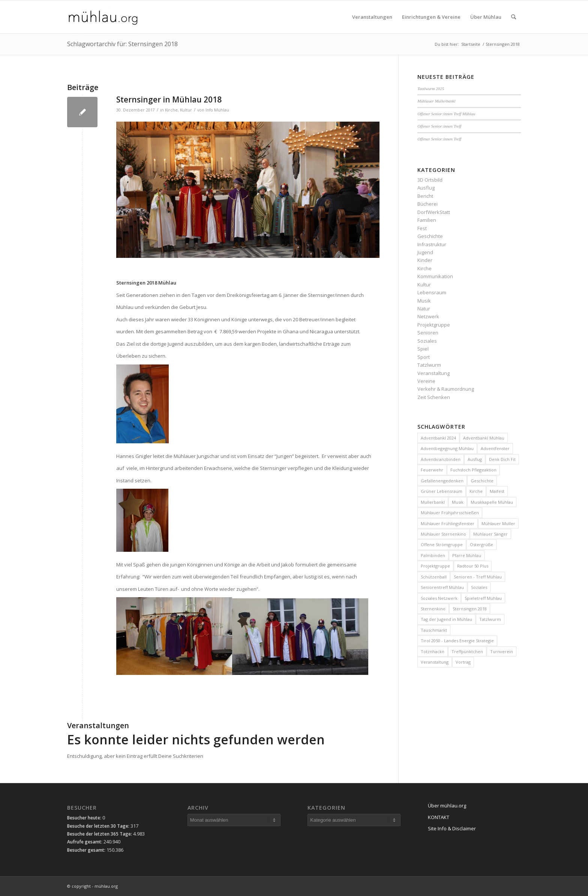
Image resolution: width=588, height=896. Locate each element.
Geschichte (430, 236)
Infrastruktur (432, 244)
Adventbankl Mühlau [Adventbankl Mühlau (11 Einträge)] (484, 438)
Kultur (186, 110)
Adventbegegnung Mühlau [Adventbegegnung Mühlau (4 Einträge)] (447, 448)
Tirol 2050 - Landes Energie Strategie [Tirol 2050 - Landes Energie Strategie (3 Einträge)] (457, 641)
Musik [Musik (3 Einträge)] (458, 502)
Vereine (426, 381)
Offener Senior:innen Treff (439, 126)
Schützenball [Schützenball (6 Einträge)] (434, 577)
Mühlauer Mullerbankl (436, 101)
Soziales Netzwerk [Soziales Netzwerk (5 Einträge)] (439, 598)
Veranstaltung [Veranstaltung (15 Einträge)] (435, 662)
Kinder (425, 260)
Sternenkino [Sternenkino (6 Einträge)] (433, 609)
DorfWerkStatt (434, 212)
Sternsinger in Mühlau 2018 (169, 99)
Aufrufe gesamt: (85, 842)
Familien (427, 220)
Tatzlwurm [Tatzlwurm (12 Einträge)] (490, 619)
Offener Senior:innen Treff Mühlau (446, 114)
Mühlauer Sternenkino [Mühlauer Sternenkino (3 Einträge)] (443, 534)
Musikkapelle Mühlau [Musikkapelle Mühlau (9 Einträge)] (492, 502)
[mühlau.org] (103, 17)
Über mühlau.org (447, 806)
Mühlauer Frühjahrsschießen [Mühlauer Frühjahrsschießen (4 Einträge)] (450, 513)
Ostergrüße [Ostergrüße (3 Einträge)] (481, 544)
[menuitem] (372, 17)
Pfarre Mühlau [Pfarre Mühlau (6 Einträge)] (467, 555)
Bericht (425, 196)
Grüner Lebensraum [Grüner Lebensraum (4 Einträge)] (442, 491)
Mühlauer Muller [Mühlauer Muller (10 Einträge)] (498, 523)
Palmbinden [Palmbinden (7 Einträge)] (433, 555)
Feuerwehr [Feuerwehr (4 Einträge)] (432, 470)
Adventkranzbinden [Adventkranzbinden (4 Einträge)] (441, 459)
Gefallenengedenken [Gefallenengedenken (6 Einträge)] (442, 481)
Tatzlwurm (429, 365)
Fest (422, 228)
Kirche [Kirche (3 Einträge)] (476, 491)
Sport (424, 357)
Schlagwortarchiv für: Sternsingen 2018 (122, 44)
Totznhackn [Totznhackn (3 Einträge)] (433, 651)
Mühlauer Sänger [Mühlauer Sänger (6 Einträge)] (490, 534)
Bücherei (427, 204)
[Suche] (514, 17)
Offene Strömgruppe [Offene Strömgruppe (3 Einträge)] (442, 544)
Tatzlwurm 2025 (431, 89)
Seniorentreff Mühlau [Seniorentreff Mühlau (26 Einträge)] (442, 587)
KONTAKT (439, 817)
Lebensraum (432, 292)
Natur (424, 309)
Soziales (427, 341)
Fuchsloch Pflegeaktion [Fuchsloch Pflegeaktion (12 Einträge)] (473, 470)
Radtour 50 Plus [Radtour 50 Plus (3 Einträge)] (473, 566)
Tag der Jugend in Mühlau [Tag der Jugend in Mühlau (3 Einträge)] (446, 619)
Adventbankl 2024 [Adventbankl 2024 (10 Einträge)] (438, 438)
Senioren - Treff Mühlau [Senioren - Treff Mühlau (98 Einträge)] (478, 577)
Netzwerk (428, 316)
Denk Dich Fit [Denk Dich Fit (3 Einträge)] (502, 459)
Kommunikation (435, 276)
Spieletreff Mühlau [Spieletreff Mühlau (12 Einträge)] (483, 598)
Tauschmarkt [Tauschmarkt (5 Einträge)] (434, 630)
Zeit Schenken (434, 397)
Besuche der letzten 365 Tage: (100, 834)
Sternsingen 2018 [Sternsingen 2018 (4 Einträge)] (470, 609)
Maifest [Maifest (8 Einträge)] (497, 491)
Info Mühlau (217, 110)
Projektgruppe (434, 325)
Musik (424, 301)
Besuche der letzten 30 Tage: (99, 826)
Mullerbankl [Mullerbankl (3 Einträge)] (433, 502)
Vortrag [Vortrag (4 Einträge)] (463, 662)
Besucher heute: (85, 818)
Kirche (171, 110)
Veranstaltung (433, 373)
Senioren (428, 333)
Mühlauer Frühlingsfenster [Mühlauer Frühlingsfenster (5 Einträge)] (448, 523)
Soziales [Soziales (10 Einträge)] (479, 587)
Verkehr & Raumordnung (446, 389)
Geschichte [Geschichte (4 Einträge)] (482, 481)
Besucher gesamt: (87, 850)
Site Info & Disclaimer (452, 828)
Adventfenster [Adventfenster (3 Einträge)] (495, 448)
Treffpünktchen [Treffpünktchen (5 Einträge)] (467, 651)
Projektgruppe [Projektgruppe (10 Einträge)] (435, 566)
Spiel (423, 349)
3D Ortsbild (430, 180)
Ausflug (426, 188)
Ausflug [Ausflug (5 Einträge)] (475, 459)
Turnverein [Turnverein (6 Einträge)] (502, 651)
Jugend (425, 252)
